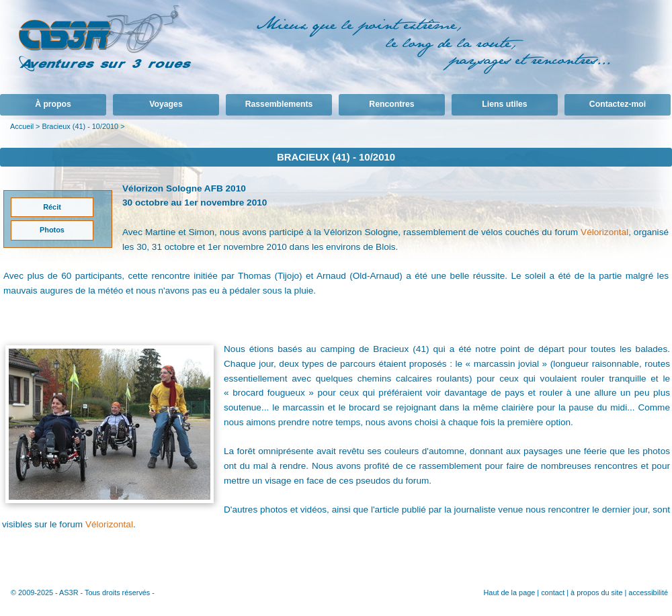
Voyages (166, 104)
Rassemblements (279, 104)
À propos (53, 104)
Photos (52, 230)
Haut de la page (509, 592)
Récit (52, 207)
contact (553, 592)
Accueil (22, 126)
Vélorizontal (604, 232)
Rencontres (391, 104)
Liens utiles (504, 104)
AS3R (69, 592)
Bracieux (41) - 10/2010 (80, 126)
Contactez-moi (618, 104)
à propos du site (596, 592)
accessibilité (648, 592)
